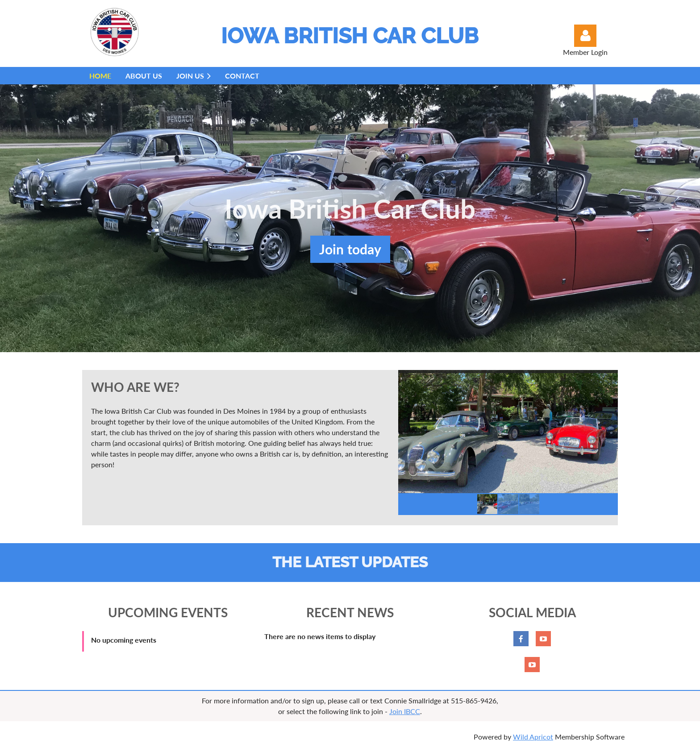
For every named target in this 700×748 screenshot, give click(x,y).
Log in (585, 36)
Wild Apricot (533, 737)
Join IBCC (405, 711)
